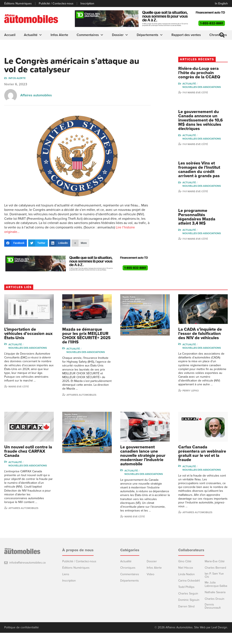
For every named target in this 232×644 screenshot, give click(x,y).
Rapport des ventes (186, 35)
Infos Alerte (59, 35)
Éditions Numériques (18, 4)
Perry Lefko (191, 391)
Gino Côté (185, 561)
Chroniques (128, 568)
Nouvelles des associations (202, 87)
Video (151, 574)
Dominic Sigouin (189, 600)
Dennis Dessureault (213, 606)
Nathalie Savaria (215, 592)
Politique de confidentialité (21, 627)
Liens (66, 574)
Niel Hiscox (186, 568)
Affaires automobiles (36, 95)
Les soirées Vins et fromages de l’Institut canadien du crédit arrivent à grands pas (199, 170)
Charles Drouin (215, 599)
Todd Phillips (186, 587)
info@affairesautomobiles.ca (27, 563)
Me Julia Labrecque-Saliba (216, 584)
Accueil (10, 35)
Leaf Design (219, 627)
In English (221, 3)
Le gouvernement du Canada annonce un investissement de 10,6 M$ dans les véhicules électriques (200, 120)
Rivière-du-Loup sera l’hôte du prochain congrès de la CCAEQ (199, 73)
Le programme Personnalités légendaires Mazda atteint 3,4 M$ (197, 217)
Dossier (120, 35)
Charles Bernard (215, 568)
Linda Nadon (186, 574)
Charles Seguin (188, 594)
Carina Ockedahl (189, 581)
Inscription (87, 4)
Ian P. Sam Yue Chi (214, 575)
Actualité (33, 35)
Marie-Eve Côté (198, 93)
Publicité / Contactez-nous (56, 4)
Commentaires (90, 35)
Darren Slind (186, 606)
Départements (150, 35)
